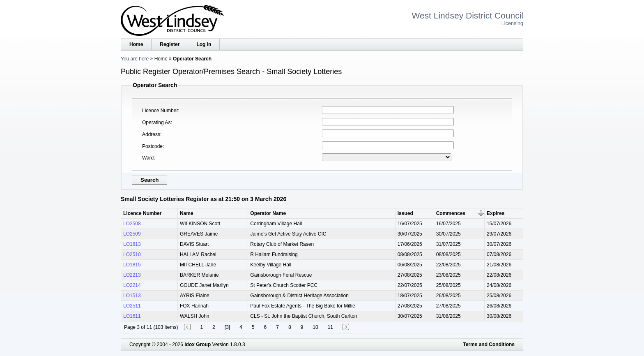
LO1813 (132, 244)
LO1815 (132, 265)
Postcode (152, 146)
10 (315, 327)
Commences (451, 213)
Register (170, 44)
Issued (405, 213)
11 (330, 327)
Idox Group (198, 344)
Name (187, 213)
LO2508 (132, 224)
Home (136, 44)
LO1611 (132, 316)
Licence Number (160, 111)
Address (151, 134)
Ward (148, 158)
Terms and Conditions (489, 344)
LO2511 (132, 306)
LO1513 (132, 296)
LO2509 (132, 234)
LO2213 (132, 275)
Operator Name (268, 213)
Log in (204, 44)
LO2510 (132, 254)
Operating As (156, 123)
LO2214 (132, 285)
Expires (496, 213)
